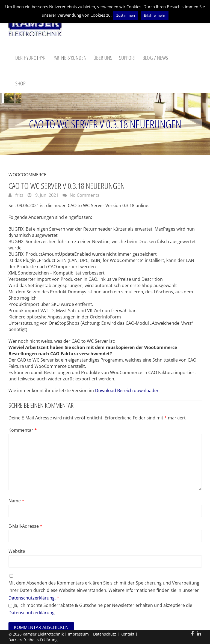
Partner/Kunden (69, 58)
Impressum (78, 634)
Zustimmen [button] (126, 15)
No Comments (85, 195)
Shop (20, 83)
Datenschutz (105, 634)
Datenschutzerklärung (32, 598)
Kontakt (127, 634)
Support (127, 58)
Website (17, 551)
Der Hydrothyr (30, 58)
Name (16, 501)
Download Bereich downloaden (127, 390)
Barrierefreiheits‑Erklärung (33, 640)
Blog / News (155, 58)
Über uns (103, 58)
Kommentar (23, 430)
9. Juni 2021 (46, 195)
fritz (19, 195)
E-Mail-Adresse (25, 526)
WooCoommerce (27, 175)
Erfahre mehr (155, 15)
